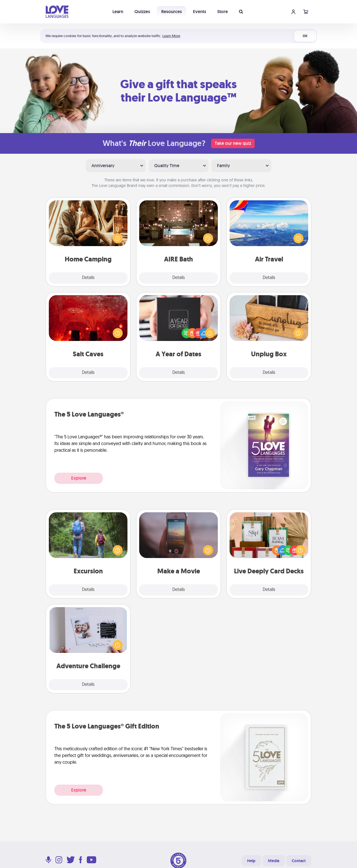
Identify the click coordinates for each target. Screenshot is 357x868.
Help (251, 861)
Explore (79, 478)
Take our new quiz (233, 143)
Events (200, 12)
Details (88, 278)
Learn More (171, 36)
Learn (118, 12)
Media (274, 861)
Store (223, 12)
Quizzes (142, 12)
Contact (299, 861)
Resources (172, 12)
